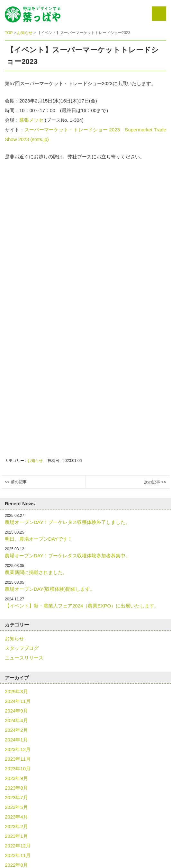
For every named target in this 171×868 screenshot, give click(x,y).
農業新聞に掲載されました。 (36, 572)
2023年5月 (16, 807)
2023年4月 (16, 817)
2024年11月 (18, 701)
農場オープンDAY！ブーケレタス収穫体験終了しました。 (67, 522)
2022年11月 (18, 855)
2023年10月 (18, 769)
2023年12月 (18, 749)
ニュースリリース (24, 658)
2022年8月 (16, 865)
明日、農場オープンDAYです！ (39, 539)
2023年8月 (16, 788)
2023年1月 (16, 836)
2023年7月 (16, 797)
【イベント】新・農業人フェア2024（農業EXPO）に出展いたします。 (82, 606)
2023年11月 (18, 759)
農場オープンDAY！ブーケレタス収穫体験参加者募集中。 (67, 556)
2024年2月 (16, 730)
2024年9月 (16, 711)
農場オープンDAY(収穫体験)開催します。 (50, 589)
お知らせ (35, 461)
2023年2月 (16, 826)
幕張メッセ (32, 120)
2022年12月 (18, 846)
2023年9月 (16, 778)
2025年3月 (16, 691)
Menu (159, 14)
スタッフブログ (22, 648)
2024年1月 (16, 740)
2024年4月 (16, 720)
